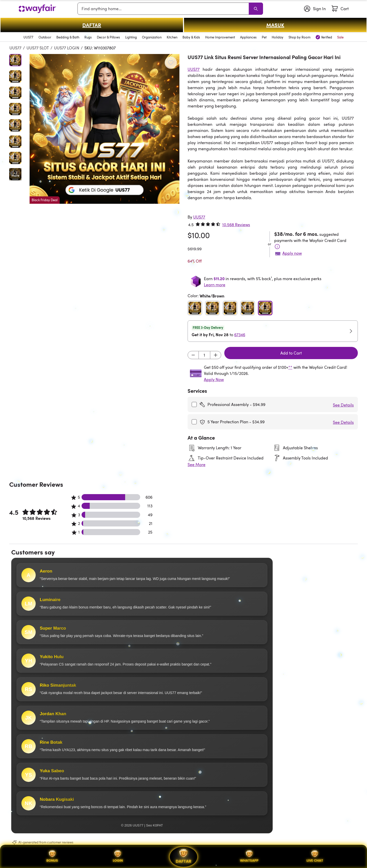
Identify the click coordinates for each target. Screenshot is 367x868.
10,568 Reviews (236, 225)
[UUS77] (199, 217)
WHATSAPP (249, 857)
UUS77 (15, 48)
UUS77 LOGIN (67, 48)
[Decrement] (193, 355)
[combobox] (164, 9)
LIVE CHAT (315, 857)
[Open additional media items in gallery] (15, 174)
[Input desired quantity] (204, 355)
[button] (104, 129)
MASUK (275, 25)
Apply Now (214, 379)
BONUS (52, 857)
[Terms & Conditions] (277, 247)
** (290, 367)
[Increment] (216, 355)
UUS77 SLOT (38, 48)
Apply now (292, 253)
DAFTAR (92, 25)
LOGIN (118, 857)
